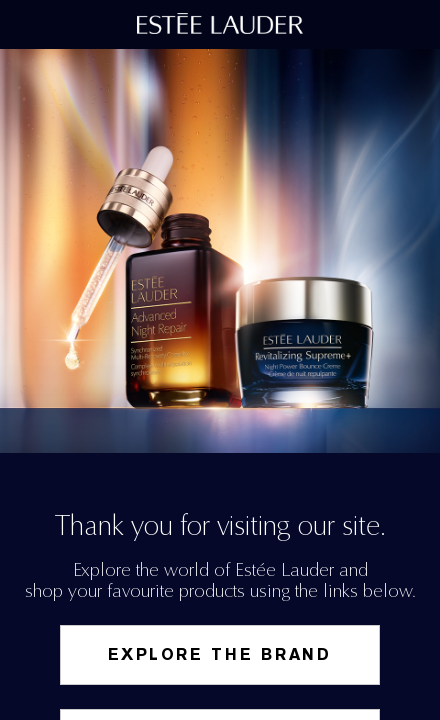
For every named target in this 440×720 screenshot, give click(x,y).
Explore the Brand (220, 654)
